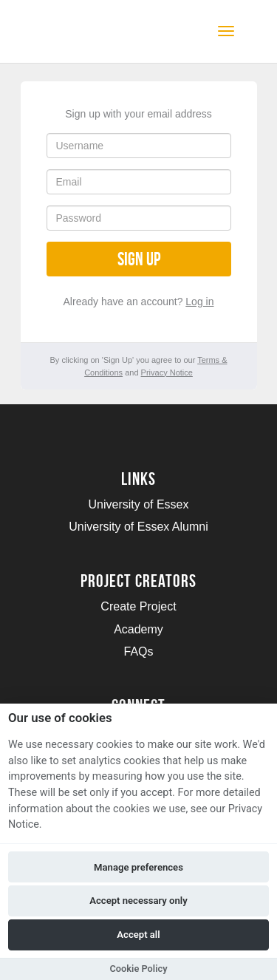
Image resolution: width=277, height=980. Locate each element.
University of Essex (138, 504)
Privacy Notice (167, 372)
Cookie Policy (138, 969)
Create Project (138, 606)
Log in (199, 302)
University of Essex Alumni (138, 527)
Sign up (139, 259)
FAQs (138, 651)
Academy (138, 629)
